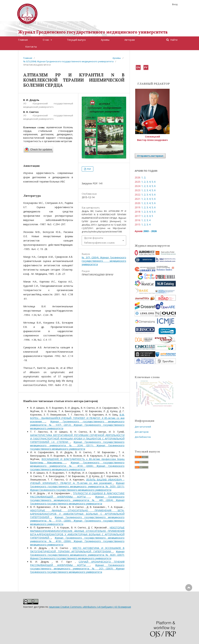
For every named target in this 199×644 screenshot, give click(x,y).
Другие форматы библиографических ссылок (99, 240)
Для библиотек (143, 437)
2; (145, 177)
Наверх (189, 601)
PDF (89, 169)
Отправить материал (150, 156)
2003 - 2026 (150, 231)
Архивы (105, 40)
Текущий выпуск (76, 40)
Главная (23, 40)
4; (150, 182)
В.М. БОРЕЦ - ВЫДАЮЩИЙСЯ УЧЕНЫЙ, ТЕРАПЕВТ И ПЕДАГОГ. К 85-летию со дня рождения (77, 418)
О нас (46, 40)
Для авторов (142, 432)
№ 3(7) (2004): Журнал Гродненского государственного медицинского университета (68, 61)
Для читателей (143, 427)
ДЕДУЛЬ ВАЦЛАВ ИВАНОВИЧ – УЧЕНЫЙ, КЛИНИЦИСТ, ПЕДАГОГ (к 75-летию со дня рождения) (77, 481)
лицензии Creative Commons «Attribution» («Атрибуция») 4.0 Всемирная (90, 607)
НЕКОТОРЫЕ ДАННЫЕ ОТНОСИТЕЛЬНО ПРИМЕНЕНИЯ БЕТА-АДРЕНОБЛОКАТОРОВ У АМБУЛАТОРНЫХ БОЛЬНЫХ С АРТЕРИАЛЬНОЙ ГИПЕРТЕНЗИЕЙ (77, 514)
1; (142, 177)
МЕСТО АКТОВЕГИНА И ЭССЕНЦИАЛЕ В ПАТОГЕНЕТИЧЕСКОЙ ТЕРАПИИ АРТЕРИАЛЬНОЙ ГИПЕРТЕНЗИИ (77, 550)
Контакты (31, 47)
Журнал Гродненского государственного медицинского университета (93, 32)
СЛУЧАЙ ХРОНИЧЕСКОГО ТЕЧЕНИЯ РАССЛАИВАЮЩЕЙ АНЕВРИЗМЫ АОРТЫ (77, 563)
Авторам (130, 40)
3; (147, 182)
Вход (175, 4)
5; (153, 182)
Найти (174, 40)
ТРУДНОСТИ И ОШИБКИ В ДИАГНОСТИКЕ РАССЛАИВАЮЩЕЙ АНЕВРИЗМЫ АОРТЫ (77, 495)
